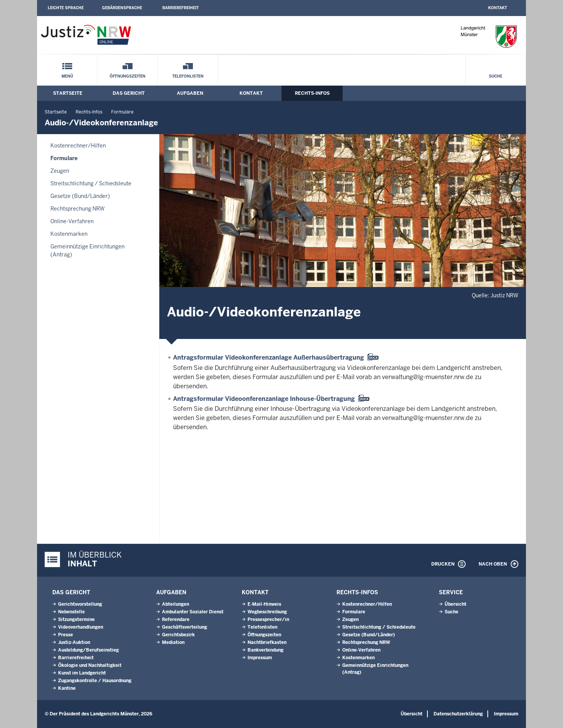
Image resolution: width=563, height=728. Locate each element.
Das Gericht (129, 93)
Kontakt (497, 8)
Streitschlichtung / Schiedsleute (91, 183)
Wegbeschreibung (267, 612)
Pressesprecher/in (268, 619)
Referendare (176, 619)
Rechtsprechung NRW (78, 209)
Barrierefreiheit (180, 8)
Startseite (68, 93)
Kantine (67, 688)
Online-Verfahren (72, 221)
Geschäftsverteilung (184, 627)
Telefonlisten (188, 76)
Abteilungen (176, 604)
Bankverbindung (265, 650)
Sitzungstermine (76, 619)
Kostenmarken (69, 234)
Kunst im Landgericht (82, 673)
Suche (496, 76)
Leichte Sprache (66, 8)
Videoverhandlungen (81, 627)
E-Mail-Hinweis (264, 604)
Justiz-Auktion (74, 642)
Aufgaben (190, 93)
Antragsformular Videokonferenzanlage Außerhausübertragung (269, 358)
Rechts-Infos (312, 93)
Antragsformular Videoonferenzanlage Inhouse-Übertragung (264, 399)
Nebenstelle (71, 612)
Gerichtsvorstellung (80, 604)
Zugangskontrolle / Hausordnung (95, 681)
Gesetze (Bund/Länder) (80, 196)
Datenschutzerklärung (458, 714)
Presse (66, 635)
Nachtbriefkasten (267, 642)
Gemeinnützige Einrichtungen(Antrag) (87, 251)
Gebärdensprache (122, 8)
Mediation (173, 642)
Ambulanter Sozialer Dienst (193, 612)
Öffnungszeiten (128, 76)
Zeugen (60, 171)
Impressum (260, 658)
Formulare (122, 112)
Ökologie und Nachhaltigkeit (90, 665)
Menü (67, 76)
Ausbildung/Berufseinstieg (88, 650)
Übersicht (455, 604)
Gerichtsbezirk (178, 635)
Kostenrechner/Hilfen (78, 146)
